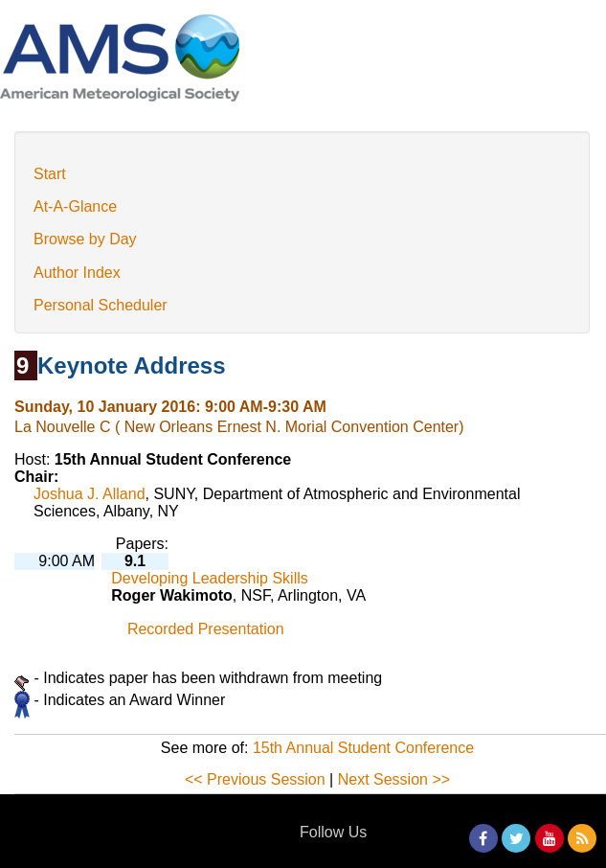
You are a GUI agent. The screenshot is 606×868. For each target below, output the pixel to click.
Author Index (77, 273)
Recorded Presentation (206, 629)
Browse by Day (85, 239)
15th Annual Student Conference (363, 748)
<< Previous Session (255, 779)
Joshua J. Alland (90, 494)
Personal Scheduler (101, 305)
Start (50, 174)
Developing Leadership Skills (209, 578)
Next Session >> (394, 779)
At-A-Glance (75, 206)
